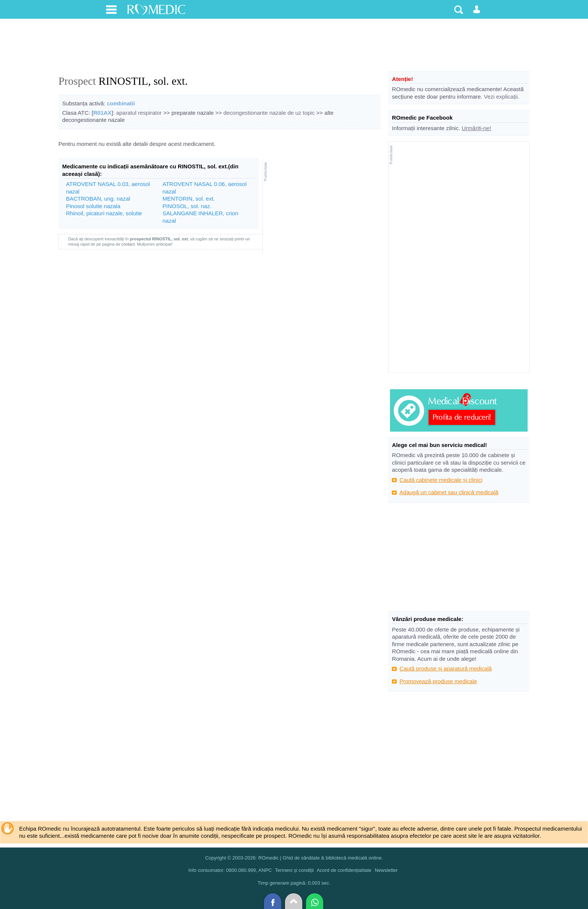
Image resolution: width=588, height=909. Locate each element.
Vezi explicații (501, 97)
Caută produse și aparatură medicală (445, 668)
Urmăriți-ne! (476, 128)
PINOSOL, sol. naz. (187, 206)
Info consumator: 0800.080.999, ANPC (230, 870)
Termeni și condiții (294, 870)
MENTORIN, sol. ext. (189, 199)
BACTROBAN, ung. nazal (98, 199)
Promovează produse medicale (438, 681)
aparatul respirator (139, 113)
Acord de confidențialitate (344, 870)
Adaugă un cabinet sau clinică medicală (449, 492)
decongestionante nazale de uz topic (269, 113)
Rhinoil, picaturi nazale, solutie (104, 213)
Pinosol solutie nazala (93, 206)
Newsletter (386, 870)
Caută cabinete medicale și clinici (441, 480)
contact (128, 244)
